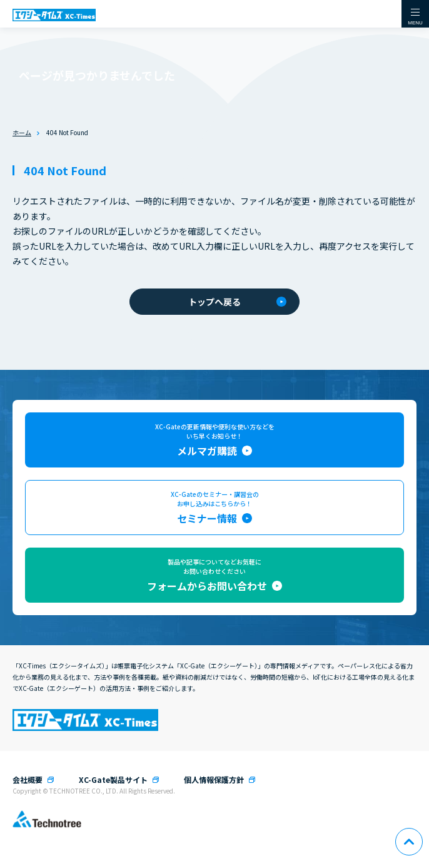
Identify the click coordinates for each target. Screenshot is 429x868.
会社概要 (28, 779)
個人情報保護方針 (214, 779)
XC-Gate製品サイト (113, 779)
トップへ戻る (237, 302)
